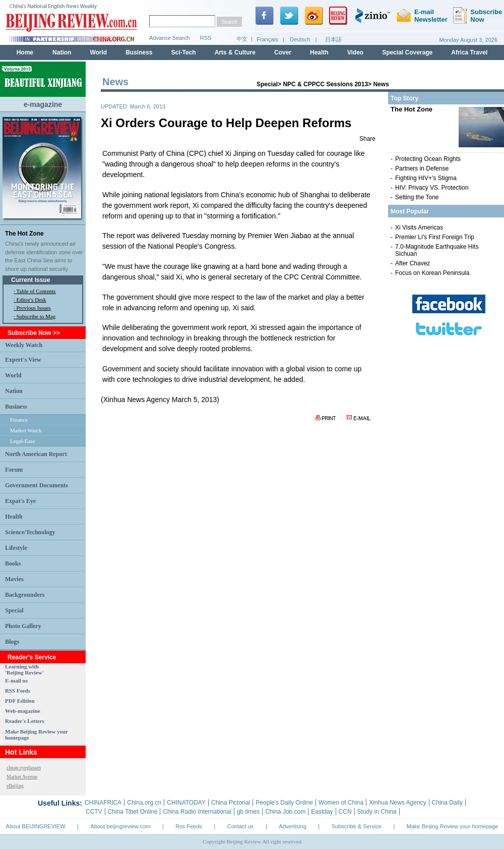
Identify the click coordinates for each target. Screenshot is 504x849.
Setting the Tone (417, 197)
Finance (19, 420)
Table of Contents (36, 291)
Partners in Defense (422, 168)
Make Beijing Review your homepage (453, 826)
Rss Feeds (189, 826)
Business (16, 407)
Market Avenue (22, 777)
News (381, 84)
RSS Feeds (18, 691)
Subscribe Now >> (34, 333)
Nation (14, 391)
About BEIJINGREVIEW (36, 826)
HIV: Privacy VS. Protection (432, 188)
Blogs (12, 642)
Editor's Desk (31, 300)
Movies (14, 579)
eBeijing (15, 786)
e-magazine (43, 104)
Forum (14, 470)
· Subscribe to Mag (35, 316)
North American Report (36, 454)
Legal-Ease (22, 441)
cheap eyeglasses (24, 768)
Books (13, 563)
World (13, 375)
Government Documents (37, 485)
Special (14, 610)
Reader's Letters (25, 721)
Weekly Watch (24, 345)
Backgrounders (25, 595)
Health (14, 517)
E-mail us (16, 681)
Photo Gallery (23, 626)
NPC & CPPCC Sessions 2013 (325, 84)
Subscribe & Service (357, 826)
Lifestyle (16, 548)
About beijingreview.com (121, 826)
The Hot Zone (24, 234)
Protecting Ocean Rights (428, 159)
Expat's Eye (20, 501)
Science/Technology (30, 532)
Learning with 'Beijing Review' (24, 669)
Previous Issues (34, 308)
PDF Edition (20, 701)
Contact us (241, 826)
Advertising (292, 826)
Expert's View (23, 360)
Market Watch (26, 430)
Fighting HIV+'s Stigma (426, 178)
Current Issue (30, 280)
